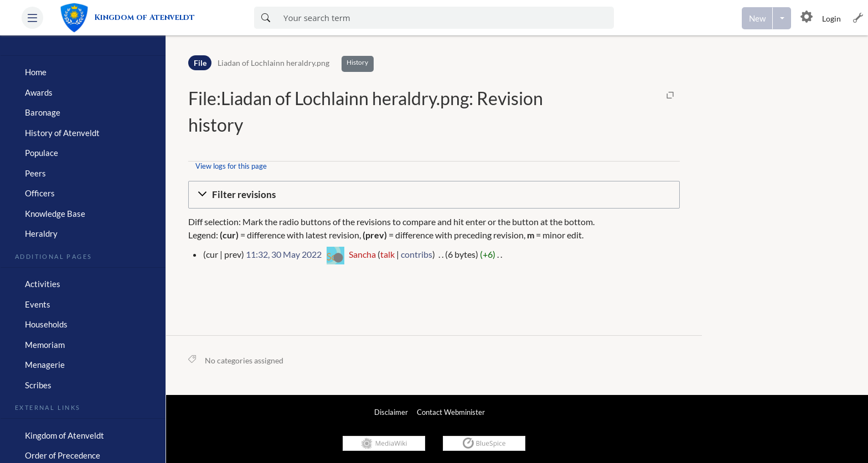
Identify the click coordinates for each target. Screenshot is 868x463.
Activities (43, 284)
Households (46, 324)
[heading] (83, 51)
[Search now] (265, 18)
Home (36, 72)
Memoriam (45, 345)
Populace (42, 153)
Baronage (43, 112)
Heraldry (41, 233)
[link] (132, 18)
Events (38, 304)
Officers (40, 193)
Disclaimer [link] (391, 412)
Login (831, 19)
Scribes (38, 385)
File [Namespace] (200, 63)
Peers (35, 173)
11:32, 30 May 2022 (284, 254)
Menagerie (45, 365)
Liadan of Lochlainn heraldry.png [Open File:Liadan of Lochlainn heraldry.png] (273, 63)
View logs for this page (231, 166)
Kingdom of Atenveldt (64, 435)
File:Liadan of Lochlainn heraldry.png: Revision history (366, 111)
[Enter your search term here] (445, 18)
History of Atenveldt (62, 133)
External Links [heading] (48, 407)
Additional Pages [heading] (53, 256)
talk (387, 254)
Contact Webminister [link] (451, 412)
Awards (39, 92)
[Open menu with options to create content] (782, 18)
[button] (32, 18)
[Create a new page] (757, 18)
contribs (417, 254)
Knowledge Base (55, 214)
